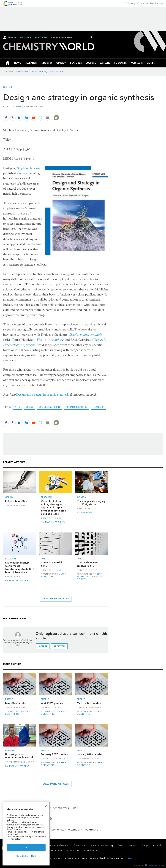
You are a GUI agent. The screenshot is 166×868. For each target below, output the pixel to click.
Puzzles (60, 71)
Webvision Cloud (156, 865)
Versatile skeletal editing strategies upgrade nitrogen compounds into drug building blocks (54, 507)
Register (25, 38)
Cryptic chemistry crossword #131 (87, 564)
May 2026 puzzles (16, 703)
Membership (157, 3)
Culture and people (50, 407)
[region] (26, 834)
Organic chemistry (77, 407)
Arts (17, 407)
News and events (59, 846)
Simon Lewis (14, 106)
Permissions (92, 830)
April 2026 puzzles (52, 703)
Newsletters (22, 71)
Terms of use (57, 830)
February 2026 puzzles (54, 754)
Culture (8, 87)
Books (29, 407)
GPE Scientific (54, 575)
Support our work (152, 846)
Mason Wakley (55, 522)
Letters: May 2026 (16, 501)
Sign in (43, 646)
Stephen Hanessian (30, 168)
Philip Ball (88, 513)
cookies (128, 858)
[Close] (46, 806)
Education (143, 3)
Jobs (34, 71)
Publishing (130, 3)
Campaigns (80, 846)
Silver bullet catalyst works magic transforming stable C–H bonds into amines (19, 567)
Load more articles (56, 599)
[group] (150, 63)
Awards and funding (102, 846)
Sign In (12, 37)
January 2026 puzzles (90, 754)
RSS (74, 808)
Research (46, 497)
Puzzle (45, 559)
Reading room (46, 71)
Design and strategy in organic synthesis (43, 395)
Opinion (10, 497)
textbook (99, 407)
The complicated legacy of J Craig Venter (91, 503)
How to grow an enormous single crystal (19, 756)
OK (26, 848)
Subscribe (41, 38)
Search (91, 37)
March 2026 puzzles (89, 703)
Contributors (61, 808)
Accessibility (75, 830)
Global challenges (127, 846)
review (23, 173)
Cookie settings (26, 856)
